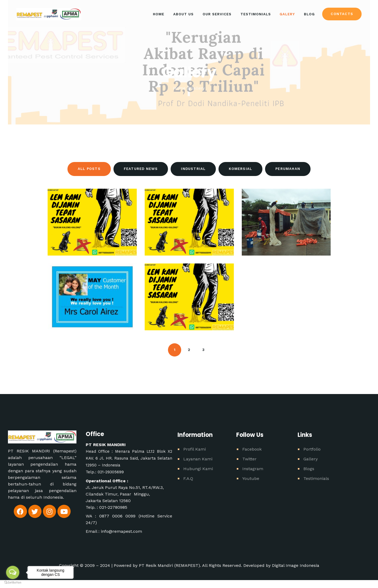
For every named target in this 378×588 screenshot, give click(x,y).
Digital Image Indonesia (296, 565)
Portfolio (312, 449)
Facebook (252, 449)
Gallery (311, 459)
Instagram (253, 469)
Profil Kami (195, 449)
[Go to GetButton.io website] (13, 583)
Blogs (309, 469)
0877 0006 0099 (119, 516)
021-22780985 (113, 507)
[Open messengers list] (13, 572)
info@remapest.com (121, 531)
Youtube (251, 478)
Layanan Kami (198, 459)
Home (179, 88)
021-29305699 (111, 472)
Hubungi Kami (198, 469)
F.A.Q (188, 478)
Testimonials (316, 478)
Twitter (249, 459)
